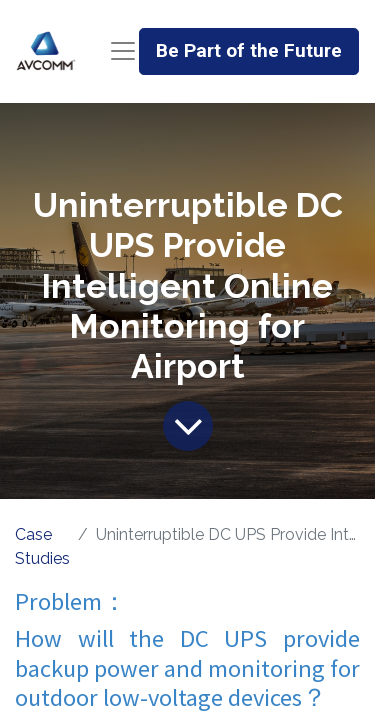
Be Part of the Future (249, 50)
